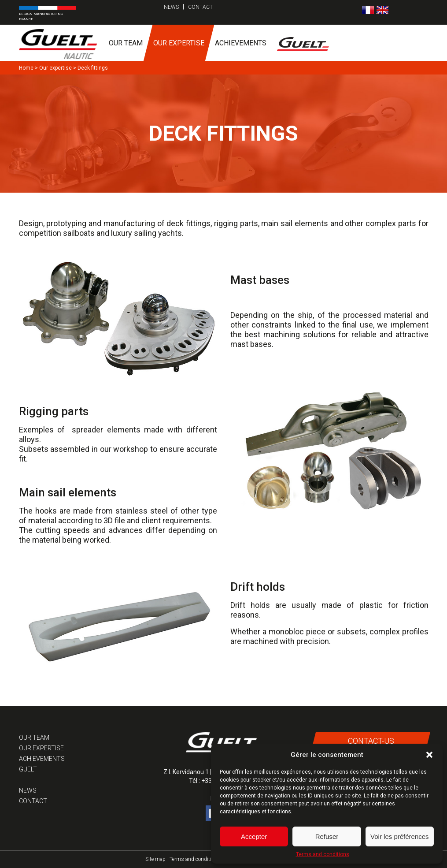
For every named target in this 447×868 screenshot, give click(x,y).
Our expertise (179, 43)
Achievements (241, 43)
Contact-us (371, 741)
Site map (155, 859)
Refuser (327, 836)
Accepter (254, 836)
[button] (429, 755)
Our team (126, 43)
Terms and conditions (323, 854)
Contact (200, 7)
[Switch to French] (368, 10)
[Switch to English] (382, 10)
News (171, 7)
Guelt (28, 769)
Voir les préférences (400, 836)
